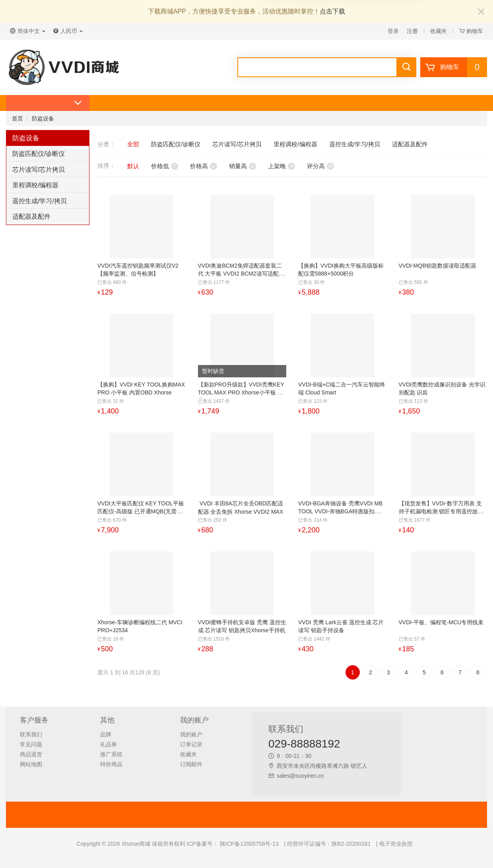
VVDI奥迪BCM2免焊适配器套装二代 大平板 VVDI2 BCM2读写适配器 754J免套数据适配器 (241, 274)
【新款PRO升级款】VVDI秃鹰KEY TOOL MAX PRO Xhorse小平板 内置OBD (241, 392)
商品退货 (31, 754)
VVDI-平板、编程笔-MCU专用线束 (441, 622)
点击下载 (332, 11)
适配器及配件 (31, 217)
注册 (412, 31)
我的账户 (191, 734)
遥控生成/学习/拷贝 (40, 201)
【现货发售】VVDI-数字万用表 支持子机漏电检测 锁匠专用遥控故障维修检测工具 (441, 511)
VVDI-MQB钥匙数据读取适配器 (438, 266)
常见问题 (31, 744)
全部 (133, 144)
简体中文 (28, 31)
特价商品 (111, 764)
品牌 (106, 734)
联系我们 (31, 734)
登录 (393, 31)
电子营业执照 (396, 844)
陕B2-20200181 (351, 844)
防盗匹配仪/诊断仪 (39, 154)
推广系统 (111, 754)
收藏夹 (439, 31)
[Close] (481, 12)
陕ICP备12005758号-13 (248, 844)
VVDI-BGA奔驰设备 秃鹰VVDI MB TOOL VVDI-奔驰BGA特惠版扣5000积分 (340, 511)
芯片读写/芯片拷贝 (39, 170)
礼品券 (109, 744)
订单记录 (191, 744)
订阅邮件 (191, 764)
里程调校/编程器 (35, 185)
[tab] (48, 154)
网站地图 (31, 764)
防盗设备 (43, 118)
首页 (17, 118)
